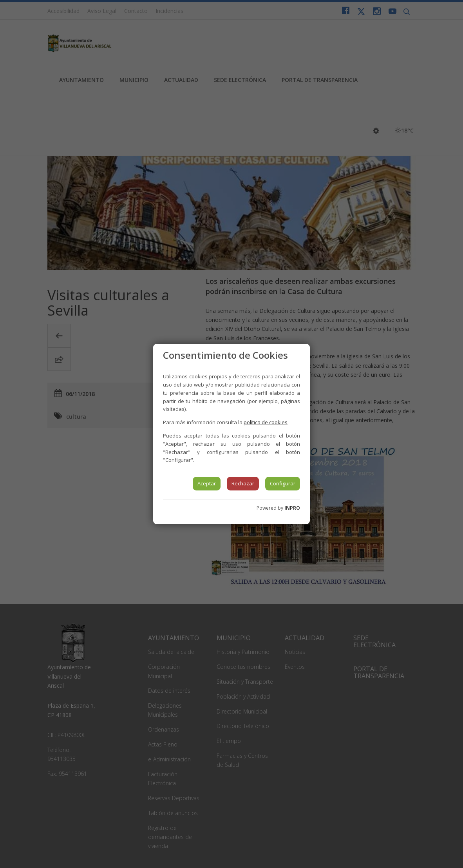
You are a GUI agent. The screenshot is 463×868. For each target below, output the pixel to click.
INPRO (292, 508)
